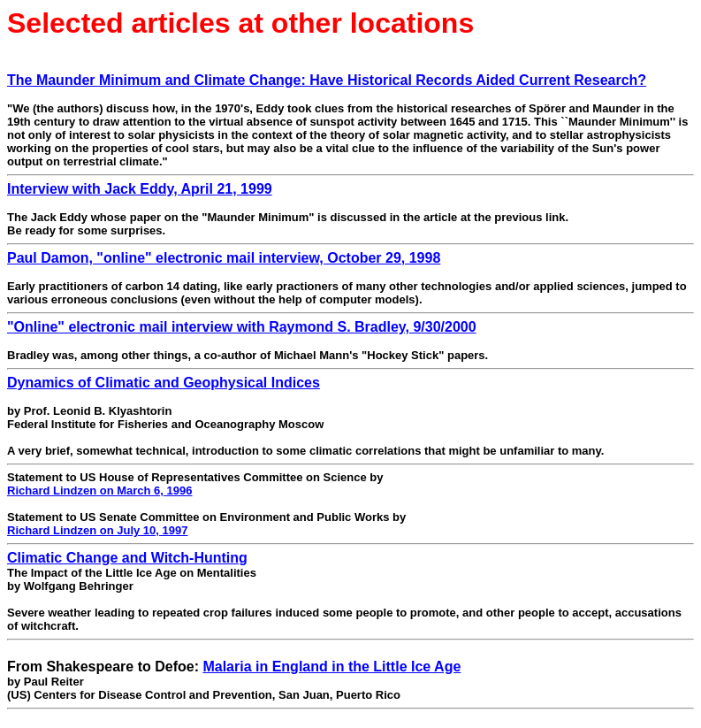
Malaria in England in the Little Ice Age (331, 667)
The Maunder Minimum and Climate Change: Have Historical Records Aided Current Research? (327, 80)
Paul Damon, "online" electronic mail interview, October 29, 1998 (224, 258)
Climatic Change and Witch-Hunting (127, 558)
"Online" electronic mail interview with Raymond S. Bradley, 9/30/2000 (242, 327)
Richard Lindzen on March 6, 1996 (100, 490)
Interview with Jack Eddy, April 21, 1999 (140, 189)
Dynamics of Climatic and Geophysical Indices (164, 383)
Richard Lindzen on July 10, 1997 (97, 530)
